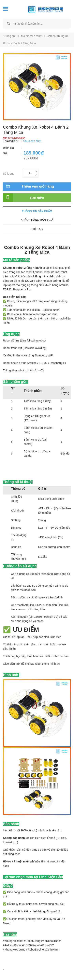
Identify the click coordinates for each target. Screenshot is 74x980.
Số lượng (9, 173)
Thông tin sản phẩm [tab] (37, 211)
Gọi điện (37, 198)
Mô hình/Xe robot (32, 36)
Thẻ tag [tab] (37, 229)
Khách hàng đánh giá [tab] (37, 220)
